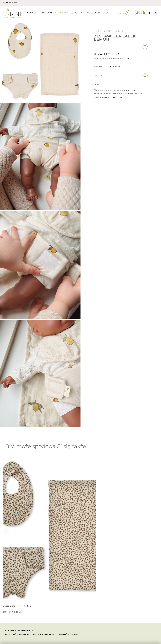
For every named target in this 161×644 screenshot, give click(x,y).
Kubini (98, 31)
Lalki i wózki (115, 31)
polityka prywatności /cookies (22, 626)
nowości (32, 13)
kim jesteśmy (52, 593)
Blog (106, 13)
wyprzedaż (71, 13)
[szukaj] (128, 13)
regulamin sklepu (15, 610)
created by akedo (147, 637)
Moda (42, 13)
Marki (82, 13)
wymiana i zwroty (15, 604)
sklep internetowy (55, 599)
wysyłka (10, 599)
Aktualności (94, 13)
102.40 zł (12, 530)
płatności (11, 593)
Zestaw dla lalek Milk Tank (18, 524)
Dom (49, 13)
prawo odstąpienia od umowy (22, 615)
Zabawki (58, 13)
